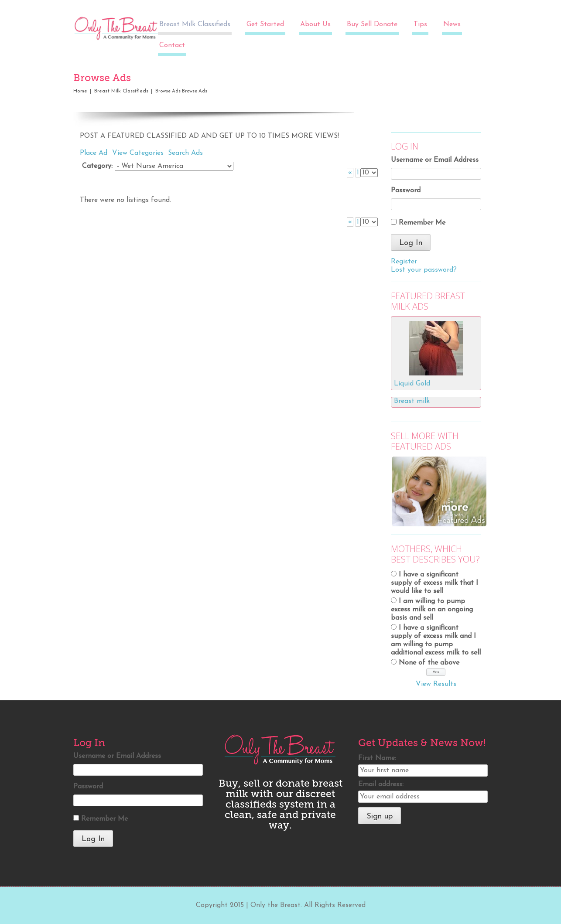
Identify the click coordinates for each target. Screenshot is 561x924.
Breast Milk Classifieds (195, 24)
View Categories (138, 153)
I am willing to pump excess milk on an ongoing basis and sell (432, 610)
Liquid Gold (412, 384)
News (452, 24)
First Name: (377, 758)
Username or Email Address (435, 160)
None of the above (429, 663)
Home (80, 91)
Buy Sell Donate (372, 24)
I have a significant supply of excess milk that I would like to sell (434, 583)
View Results (436, 684)
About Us (315, 24)
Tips (420, 24)
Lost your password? (424, 270)
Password (406, 191)
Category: (97, 166)
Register (404, 262)
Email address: (381, 784)
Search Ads (185, 153)
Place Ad (94, 153)
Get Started (265, 24)
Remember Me (422, 223)
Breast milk (412, 401)
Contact (172, 45)
